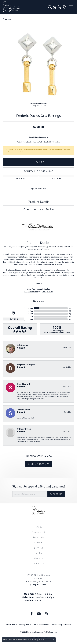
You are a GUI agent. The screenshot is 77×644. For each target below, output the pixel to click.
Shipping (21, 179)
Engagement (39, 532)
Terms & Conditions (41, 624)
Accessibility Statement (62, 624)
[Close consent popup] (53, 640)
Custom (38, 542)
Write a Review (38, 464)
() (70, 308)
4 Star (31, 311)
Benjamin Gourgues (26, 365)
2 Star (31, 316)
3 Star (31, 314)
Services (38, 548)
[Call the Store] (38, 585)
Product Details (39, 202)
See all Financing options (38, 137)
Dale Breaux (22, 345)
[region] (38, 64)
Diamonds (38, 537)
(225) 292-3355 (38, 106)
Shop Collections (31, 292)
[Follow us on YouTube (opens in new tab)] (39, 614)
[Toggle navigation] (71, 7)
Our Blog (39, 553)
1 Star (31, 319)
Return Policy (11, 624)
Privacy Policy (25, 624)
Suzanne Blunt (23, 410)
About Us (38, 558)
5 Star (31, 308)
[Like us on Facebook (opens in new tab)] (32, 614)
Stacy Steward (23, 384)
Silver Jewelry (47, 292)
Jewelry (38, 527)
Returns (57, 179)
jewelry (8, 19)
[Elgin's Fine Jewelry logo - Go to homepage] (24, 7)
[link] (59, 7)
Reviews (39, 301)
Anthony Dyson (24, 429)
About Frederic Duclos (38, 209)
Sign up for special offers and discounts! (38, 486)
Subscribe (56, 494)
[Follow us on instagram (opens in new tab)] (46, 614)
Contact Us (38, 563)
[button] (50, 7)
